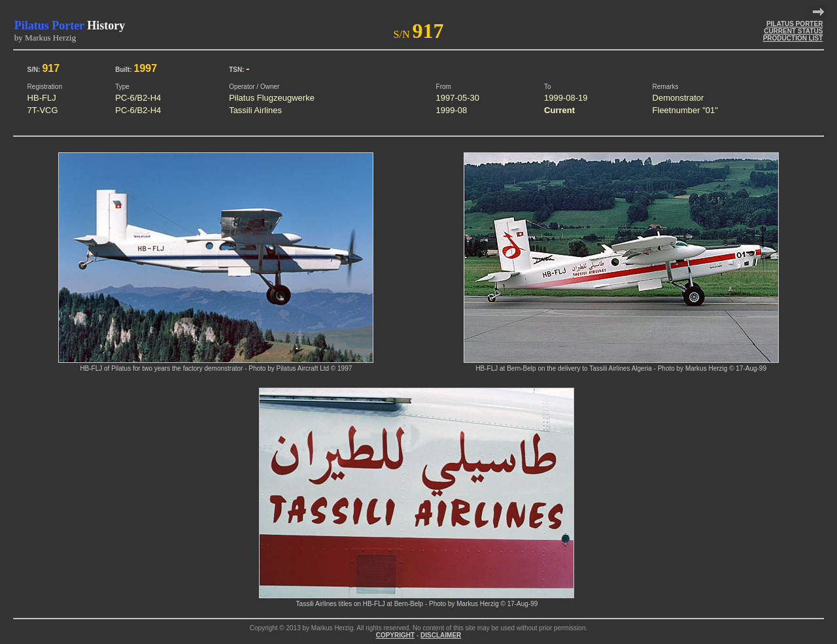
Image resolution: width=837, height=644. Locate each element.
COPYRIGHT (395, 635)
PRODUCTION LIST (793, 38)
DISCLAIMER (441, 635)
